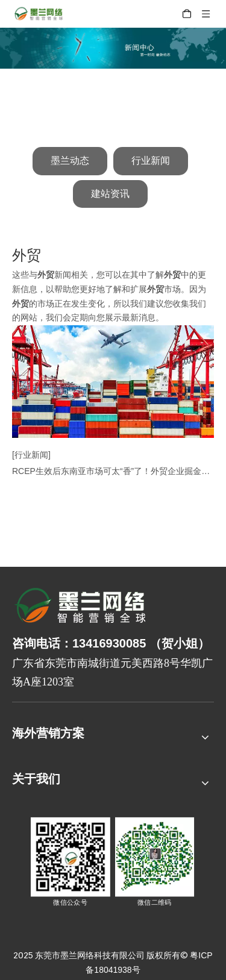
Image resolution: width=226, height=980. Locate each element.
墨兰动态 (70, 161)
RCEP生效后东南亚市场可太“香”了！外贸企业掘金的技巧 (113, 471)
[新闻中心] (113, 48)
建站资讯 (110, 194)
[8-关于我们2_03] (81, 607)
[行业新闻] (31, 455)
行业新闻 (151, 161)
